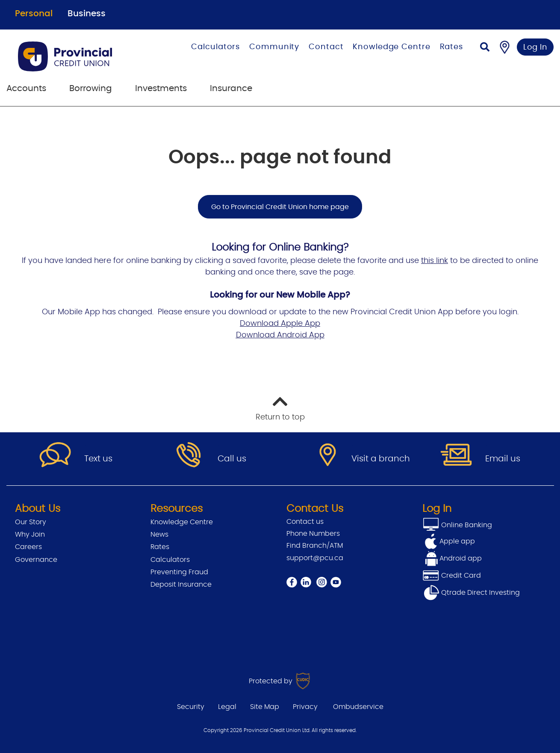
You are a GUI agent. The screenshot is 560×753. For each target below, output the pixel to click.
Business (87, 14)
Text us (98, 459)
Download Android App (280, 335)
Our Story (31, 522)
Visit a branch (381, 459)
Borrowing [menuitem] (91, 89)
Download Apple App (280, 324)
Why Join (30, 534)
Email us (503, 459)
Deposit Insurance (181, 585)
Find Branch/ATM (315, 546)
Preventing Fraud (179, 572)
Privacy (305, 707)
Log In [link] (535, 47)
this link (435, 261)
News (159, 534)
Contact (326, 47)
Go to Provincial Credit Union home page (280, 207)
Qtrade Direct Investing (471, 593)
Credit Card (452, 576)
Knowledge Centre (391, 47)
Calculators (215, 47)
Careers (28, 547)
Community (274, 47)
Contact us (305, 522)
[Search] (485, 48)
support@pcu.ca (315, 558)
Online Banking (466, 525)
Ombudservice (358, 707)
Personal (34, 14)
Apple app (457, 541)
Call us (232, 459)
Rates (452, 47)
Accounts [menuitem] (26, 89)
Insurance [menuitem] (231, 89)
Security (191, 707)
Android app (461, 558)
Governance (36, 560)
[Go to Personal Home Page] (81, 56)
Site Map (265, 707)
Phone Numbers (313, 534)
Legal (227, 707)
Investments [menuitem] (161, 89)
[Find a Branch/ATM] (505, 47)
